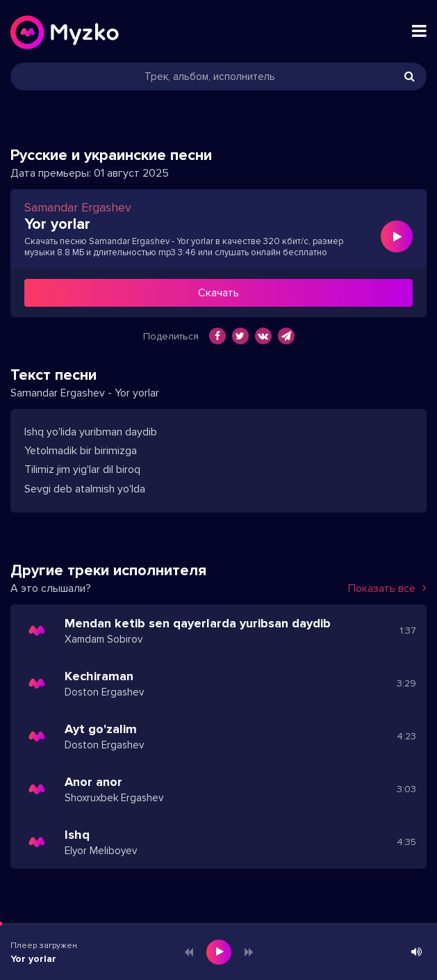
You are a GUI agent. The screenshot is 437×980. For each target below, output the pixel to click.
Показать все (387, 588)
